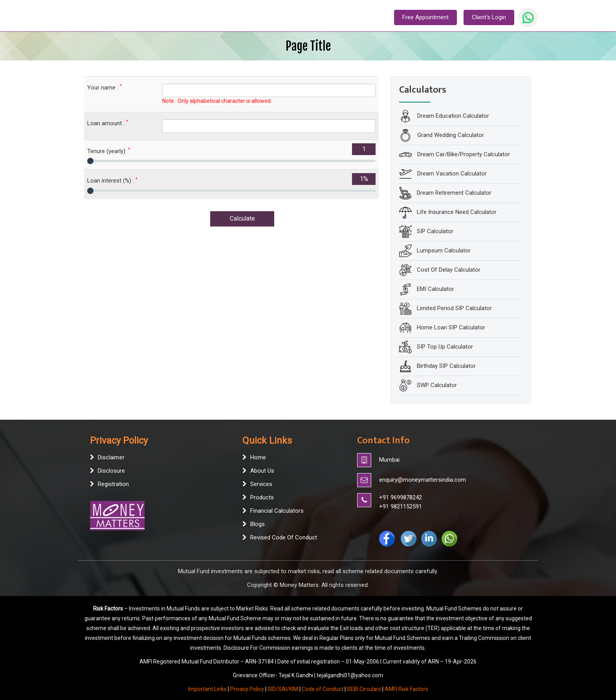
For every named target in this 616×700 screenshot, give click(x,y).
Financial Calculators (277, 511)
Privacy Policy (247, 689)
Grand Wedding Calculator (450, 135)
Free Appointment (425, 17)
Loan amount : (108, 123)
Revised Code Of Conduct (284, 537)
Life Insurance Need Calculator (457, 212)
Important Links (207, 689)
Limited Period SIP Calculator (454, 308)
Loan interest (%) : (112, 180)
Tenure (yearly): (109, 151)
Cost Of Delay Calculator (449, 270)
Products (262, 497)
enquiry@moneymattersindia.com (423, 480)
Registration (113, 484)
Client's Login (489, 17)
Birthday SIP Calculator (446, 366)
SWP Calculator (437, 385)
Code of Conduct (323, 689)
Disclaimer (111, 457)
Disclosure (111, 471)
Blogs (258, 524)
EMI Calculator (435, 289)
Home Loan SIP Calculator (451, 327)
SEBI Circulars (364, 689)
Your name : (104, 87)
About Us (262, 471)
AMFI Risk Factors (406, 689)
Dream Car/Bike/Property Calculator (463, 154)
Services (261, 484)
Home (258, 457)
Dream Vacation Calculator (451, 174)
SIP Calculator (435, 231)
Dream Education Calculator (452, 116)
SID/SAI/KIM (283, 689)
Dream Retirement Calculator (454, 193)
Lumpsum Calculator (444, 250)
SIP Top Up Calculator (445, 347)
